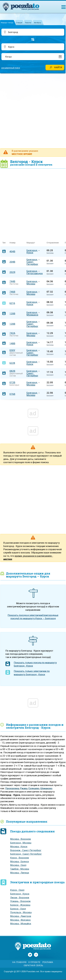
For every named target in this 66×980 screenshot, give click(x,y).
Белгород (32, 250)
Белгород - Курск (20, 894)
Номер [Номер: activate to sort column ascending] (12, 243)
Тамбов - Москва (20, 869)
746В (12, 292)
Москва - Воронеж (21, 839)
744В (12, 281)
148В (12, 343)
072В (12, 382)
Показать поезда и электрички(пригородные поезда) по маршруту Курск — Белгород (33, 617)
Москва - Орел (18, 865)
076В (12, 394)
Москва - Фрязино (20, 920)
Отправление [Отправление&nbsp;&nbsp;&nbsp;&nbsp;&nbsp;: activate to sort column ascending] (54, 243)
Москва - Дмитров (21, 916)
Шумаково (46, 788)
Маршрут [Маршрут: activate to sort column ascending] (31, 243)
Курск (30, 253)
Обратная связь (33, 965)
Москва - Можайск (21, 923)
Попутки (28, 23)
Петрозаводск (35, 273)
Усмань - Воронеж (20, 901)
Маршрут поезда (7, 23)
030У (12, 350)
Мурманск (32, 315)
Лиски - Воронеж (20, 897)
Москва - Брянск (20, 861)
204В (12, 262)
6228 (12, 363)
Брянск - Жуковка (20, 905)
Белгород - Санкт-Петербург (26, 854)
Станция (19, 23)
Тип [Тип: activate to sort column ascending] (4, 243)
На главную (19, 962)
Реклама (48, 962)
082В (12, 371)
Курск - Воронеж (20, 858)
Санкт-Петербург (32, 263)
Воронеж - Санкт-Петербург (26, 850)
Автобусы (38, 23)
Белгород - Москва (21, 843)
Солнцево (34, 788)
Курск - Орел (17, 890)
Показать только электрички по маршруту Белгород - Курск (32, 673)
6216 (12, 303)
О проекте (34, 962)
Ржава (24, 788)
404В (12, 251)
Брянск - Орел (18, 909)
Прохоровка (12, 788)
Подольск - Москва (21, 912)
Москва (31, 284)
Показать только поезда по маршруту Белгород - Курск (35, 664)
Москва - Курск (19, 846)
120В (12, 313)
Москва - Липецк (20, 873)
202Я (12, 272)
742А (12, 333)
